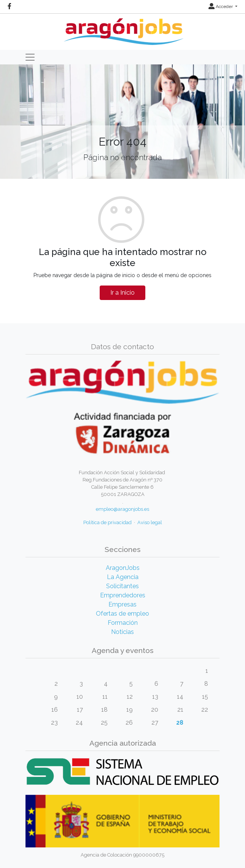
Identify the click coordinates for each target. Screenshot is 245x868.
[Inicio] (123, 29)
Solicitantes (123, 586)
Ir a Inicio (123, 293)
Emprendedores (123, 595)
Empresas (123, 604)
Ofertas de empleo (123, 614)
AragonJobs (123, 568)
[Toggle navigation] (30, 57)
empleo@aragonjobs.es (123, 509)
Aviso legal (150, 522)
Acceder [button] (221, 6)
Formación (123, 623)
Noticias (123, 632)
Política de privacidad (107, 522)
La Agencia (123, 577)
